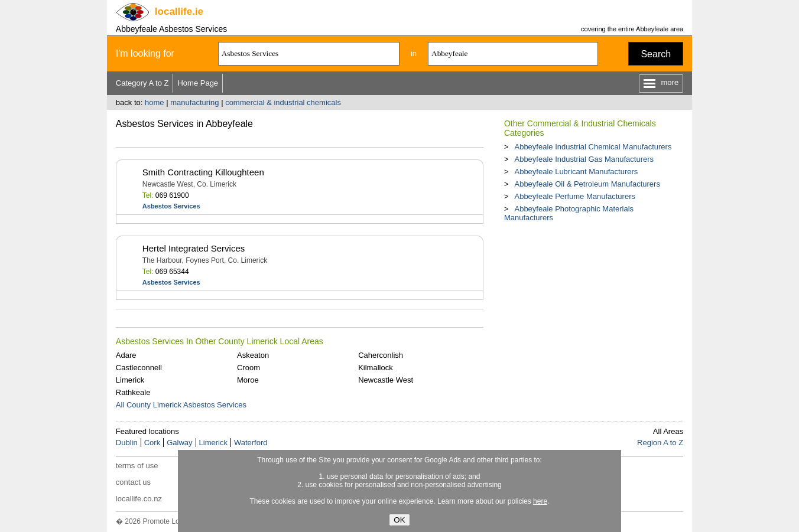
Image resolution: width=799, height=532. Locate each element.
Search (656, 54)
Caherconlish (381, 355)
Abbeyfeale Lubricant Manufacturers (576, 172)
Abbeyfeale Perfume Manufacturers (575, 196)
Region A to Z (660, 443)
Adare (126, 355)
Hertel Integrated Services (194, 248)
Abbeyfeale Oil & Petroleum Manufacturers (587, 184)
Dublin (127, 443)
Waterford (251, 443)
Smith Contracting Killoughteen (203, 172)
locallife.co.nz (139, 499)
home (155, 102)
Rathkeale (133, 392)
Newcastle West (386, 380)
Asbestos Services (171, 206)
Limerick (130, 380)
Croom (249, 368)
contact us (133, 482)
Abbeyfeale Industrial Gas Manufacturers (584, 159)
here (540, 501)
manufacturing (194, 102)
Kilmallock (376, 368)
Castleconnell (139, 368)
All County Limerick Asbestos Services (181, 405)
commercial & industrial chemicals (283, 102)
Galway (179, 443)
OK (399, 520)
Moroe (248, 380)
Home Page (198, 83)
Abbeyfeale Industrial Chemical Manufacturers (593, 147)
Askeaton (253, 355)
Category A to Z (142, 83)
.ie (179, 12)
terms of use (137, 466)
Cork (152, 443)
